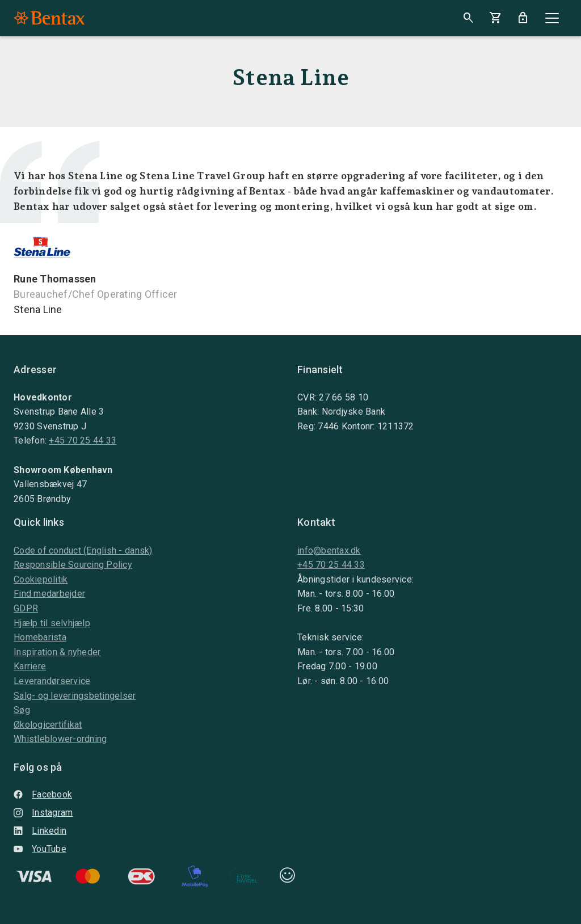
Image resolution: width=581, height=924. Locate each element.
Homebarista (40, 637)
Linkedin (40, 831)
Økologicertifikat (48, 725)
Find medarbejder (49, 594)
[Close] (552, 18)
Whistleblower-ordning (60, 739)
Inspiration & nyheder (57, 652)
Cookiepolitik (41, 579)
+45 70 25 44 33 (83, 440)
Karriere (30, 666)
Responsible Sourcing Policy (73, 565)
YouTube (40, 849)
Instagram (43, 813)
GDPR (26, 608)
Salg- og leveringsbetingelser (75, 696)
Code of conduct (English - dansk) (83, 550)
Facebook (43, 794)
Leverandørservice (52, 681)
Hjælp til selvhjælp (52, 623)
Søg (22, 710)
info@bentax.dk (329, 550)
